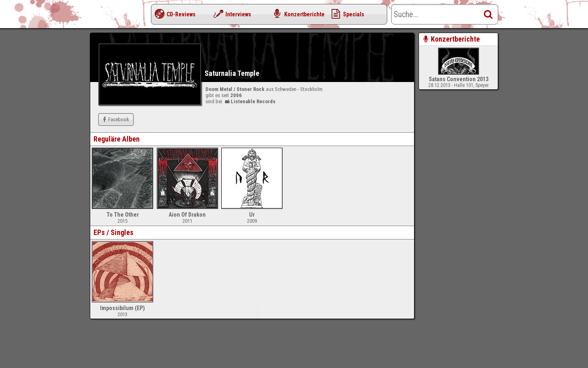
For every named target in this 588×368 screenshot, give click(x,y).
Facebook (115, 119)
